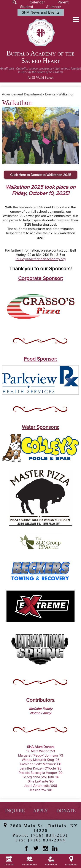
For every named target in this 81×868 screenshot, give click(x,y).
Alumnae (53, 7)
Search (15, 2)
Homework (51, 861)
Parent (63, 2)
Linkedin (55, 848)
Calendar (37, 2)
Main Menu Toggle (76, 20)
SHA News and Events (41, 12)
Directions (71, 861)
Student (27, 7)
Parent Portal (29, 861)
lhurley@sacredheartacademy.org (41, 259)
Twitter (36, 848)
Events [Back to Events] (50, 94)
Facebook (26, 848)
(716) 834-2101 (50, 835)
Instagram (45, 848)
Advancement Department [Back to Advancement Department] (22, 94)
